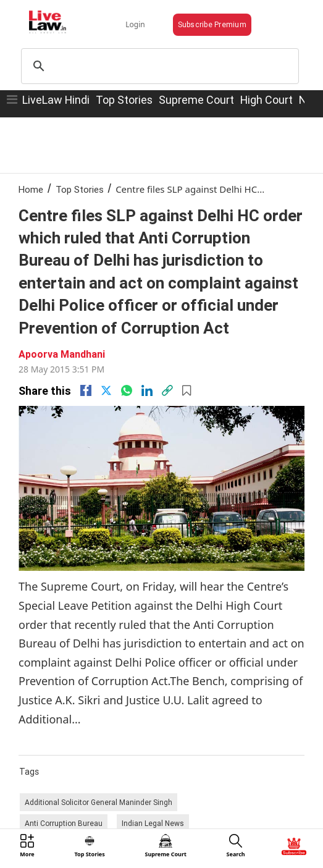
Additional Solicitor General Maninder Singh (99, 802)
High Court (266, 100)
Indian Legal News (153, 823)
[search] (158, 66)
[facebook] (86, 390)
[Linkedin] (147, 390)
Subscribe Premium (212, 24)
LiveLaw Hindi (56, 100)
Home (31, 189)
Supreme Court (196, 100)
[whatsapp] (127, 390)
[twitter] (106, 390)
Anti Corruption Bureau (64, 823)
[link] (167, 390)
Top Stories (124, 100)
